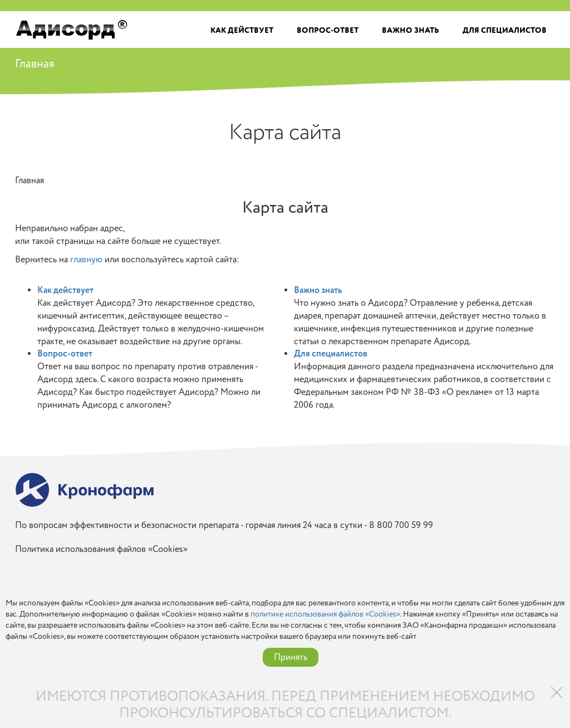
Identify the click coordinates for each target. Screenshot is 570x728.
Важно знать (411, 30)
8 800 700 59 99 (401, 525)
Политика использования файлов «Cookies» (101, 549)
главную (86, 260)
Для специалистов (505, 30)
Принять (291, 657)
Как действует (242, 30)
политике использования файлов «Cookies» (325, 614)
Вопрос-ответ (328, 30)
